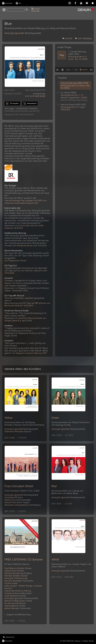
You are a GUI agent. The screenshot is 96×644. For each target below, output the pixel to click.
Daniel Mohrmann (17, 502)
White (55, 559)
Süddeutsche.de (25, 245)
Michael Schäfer (16, 576)
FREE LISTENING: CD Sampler (24, 559)
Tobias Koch (14, 571)
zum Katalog (83, 38)
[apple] (93, 3)
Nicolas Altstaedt (19, 581)
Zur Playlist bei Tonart (15, 261)
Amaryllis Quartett (23, 33)
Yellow (9, 418)
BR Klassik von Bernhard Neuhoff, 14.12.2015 (27, 304)
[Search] (16, 10)
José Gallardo (15, 596)
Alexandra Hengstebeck (23, 505)
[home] (4, 10)
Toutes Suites (11, 583)
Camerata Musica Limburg (18, 591)
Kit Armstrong (15, 603)
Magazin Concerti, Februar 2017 (31, 353)
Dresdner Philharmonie (16, 578)
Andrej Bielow (15, 606)
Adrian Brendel (18, 608)
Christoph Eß (14, 497)
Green (55, 418)
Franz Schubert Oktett (19, 486)
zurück (67, 38)
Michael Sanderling (18, 573)
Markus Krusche (18, 500)
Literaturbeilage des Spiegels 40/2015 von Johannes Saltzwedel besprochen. (26, 202)
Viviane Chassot (18, 593)
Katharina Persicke (18, 431)
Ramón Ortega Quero (18, 601)
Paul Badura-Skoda (18, 568)
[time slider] (84, 70)
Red (54, 486)
